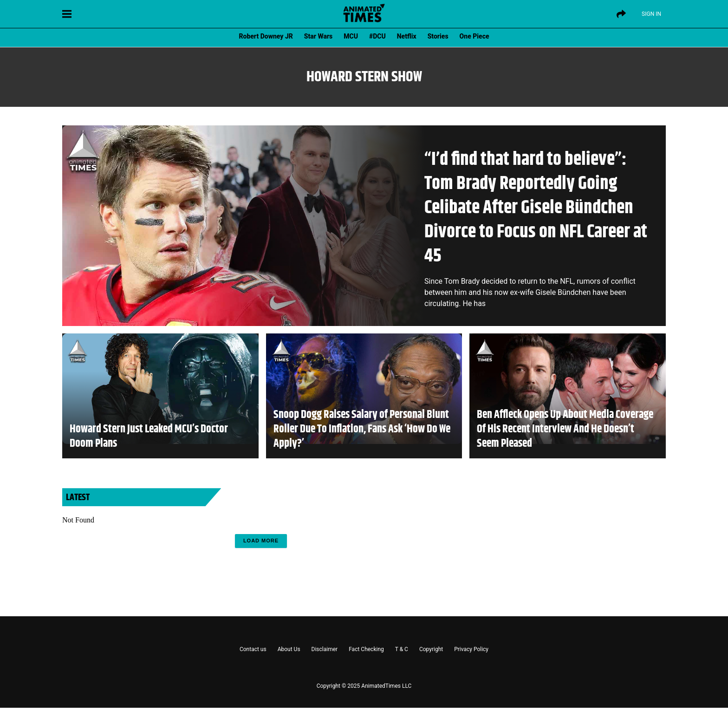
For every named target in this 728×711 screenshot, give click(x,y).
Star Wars (318, 36)
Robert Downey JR (266, 36)
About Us (289, 649)
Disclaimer (325, 649)
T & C (402, 649)
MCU (351, 36)
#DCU (377, 36)
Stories (438, 36)
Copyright (431, 649)
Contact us (253, 649)
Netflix (407, 36)
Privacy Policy (471, 649)
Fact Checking (366, 649)
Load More (261, 541)
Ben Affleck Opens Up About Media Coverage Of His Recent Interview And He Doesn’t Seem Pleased (565, 430)
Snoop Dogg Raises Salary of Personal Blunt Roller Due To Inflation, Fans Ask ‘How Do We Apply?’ (362, 430)
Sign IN (651, 14)
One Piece (474, 36)
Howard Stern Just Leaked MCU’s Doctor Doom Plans (149, 437)
